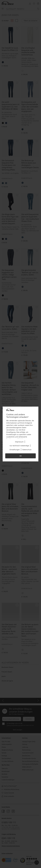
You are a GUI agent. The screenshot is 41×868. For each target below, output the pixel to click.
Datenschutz (27, 450)
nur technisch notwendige (19, 446)
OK (21, 456)
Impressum (19, 442)
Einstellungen (15, 450)
